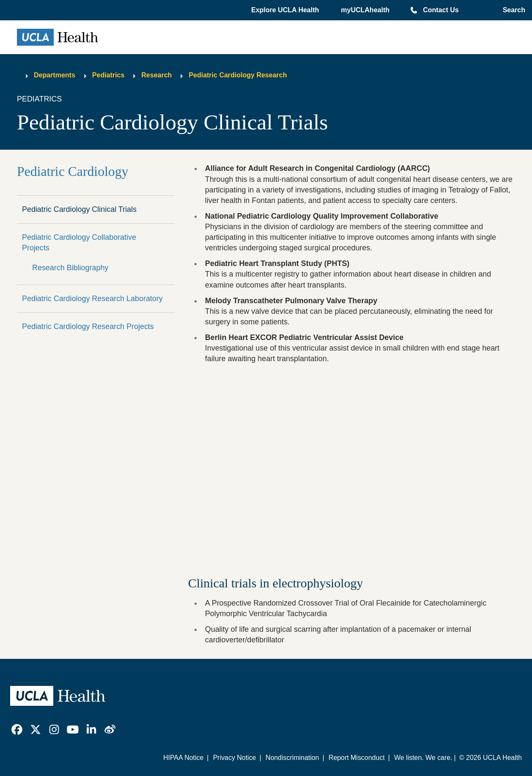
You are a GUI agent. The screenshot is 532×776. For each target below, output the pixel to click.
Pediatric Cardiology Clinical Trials (79, 209)
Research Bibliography (70, 268)
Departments (55, 75)
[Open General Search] (512, 10)
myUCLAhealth (365, 10)
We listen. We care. (423, 758)
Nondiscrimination (292, 758)
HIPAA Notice (183, 758)
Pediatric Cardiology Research (238, 75)
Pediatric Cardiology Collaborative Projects (79, 243)
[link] (17, 729)
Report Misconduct (357, 758)
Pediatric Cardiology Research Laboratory (92, 299)
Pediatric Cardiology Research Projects (88, 326)
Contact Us (441, 10)
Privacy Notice (235, 758)
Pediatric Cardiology (73, 171)
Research (156, 75)
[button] (286, 10)
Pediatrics (108, 75)
